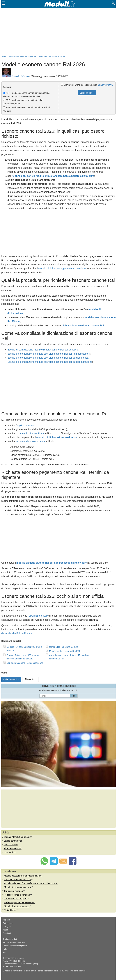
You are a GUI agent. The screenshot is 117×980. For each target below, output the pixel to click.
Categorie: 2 (8, 927)
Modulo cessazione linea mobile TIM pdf (23, 876)
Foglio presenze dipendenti (17, 895)
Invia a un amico (11, 679)
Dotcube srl (19, 958)
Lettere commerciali (13, 841)
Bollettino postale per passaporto (20, 902)
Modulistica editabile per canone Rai (23, 56)
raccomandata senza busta (30, 441)
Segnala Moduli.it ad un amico (18, 837)
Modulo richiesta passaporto (17, 887)
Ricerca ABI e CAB (12, 848)
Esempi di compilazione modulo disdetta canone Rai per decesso (43, 350)
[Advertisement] (58, 31)
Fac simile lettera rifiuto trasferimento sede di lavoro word (31, 883)
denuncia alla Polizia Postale (17, 633)
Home (4, 56)
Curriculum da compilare (16, 899)
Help (5, 949)
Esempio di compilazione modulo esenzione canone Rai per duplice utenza (48, 358)
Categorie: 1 (8, 923)
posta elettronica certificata (30, 433)
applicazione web (26, 425)
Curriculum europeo (13, 891)
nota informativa (105, 85)
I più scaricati (10, 852)
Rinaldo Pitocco (20, 76)
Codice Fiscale (11, 845)
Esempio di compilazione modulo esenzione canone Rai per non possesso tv (49, 354)
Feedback (31, 679)
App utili (6, 920)
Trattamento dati (10, 939)
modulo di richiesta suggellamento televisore (62, 268)
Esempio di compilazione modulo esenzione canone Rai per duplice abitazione (50, 362)
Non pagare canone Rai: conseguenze (25, 663)
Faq (5, 953)
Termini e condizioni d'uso (14, 942)
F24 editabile (10, 910)
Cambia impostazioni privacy (15, 946)
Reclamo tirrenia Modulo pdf (17, 880)
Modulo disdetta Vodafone (16, 906)
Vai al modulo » (87, 93)
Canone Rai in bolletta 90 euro (64, 647)
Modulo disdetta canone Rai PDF (65, 651)
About (5, 930)
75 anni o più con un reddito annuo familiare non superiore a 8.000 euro (53, 176)
